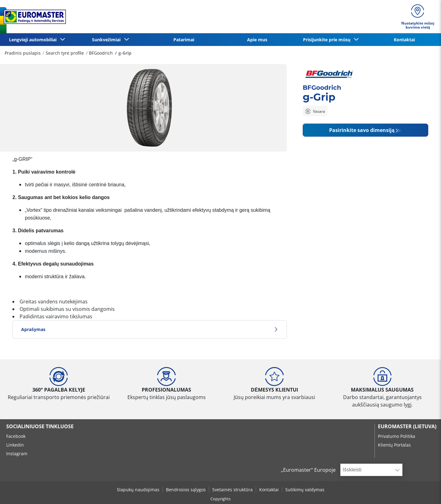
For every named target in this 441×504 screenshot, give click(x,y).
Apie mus (257, 40)
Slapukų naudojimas (138, 490)
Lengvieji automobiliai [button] (34, 40)
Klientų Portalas (394, 445)
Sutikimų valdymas (305, 490)
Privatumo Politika (397, 436)
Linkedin (15, 445)
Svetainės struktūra (232, 490)
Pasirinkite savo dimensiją (362, 130)
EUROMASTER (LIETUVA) (407, 426)
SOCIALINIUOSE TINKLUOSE (40, 426)
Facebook (16, 436)
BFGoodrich (101, 53)
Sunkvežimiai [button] (108, 40)
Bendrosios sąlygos (186, 490)
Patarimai (184, 40)
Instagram (17, 454)
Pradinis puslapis (23, 53)
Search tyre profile (65, 53)
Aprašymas (150, 329)
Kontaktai (404, 40)
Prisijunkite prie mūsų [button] (328, 40)
